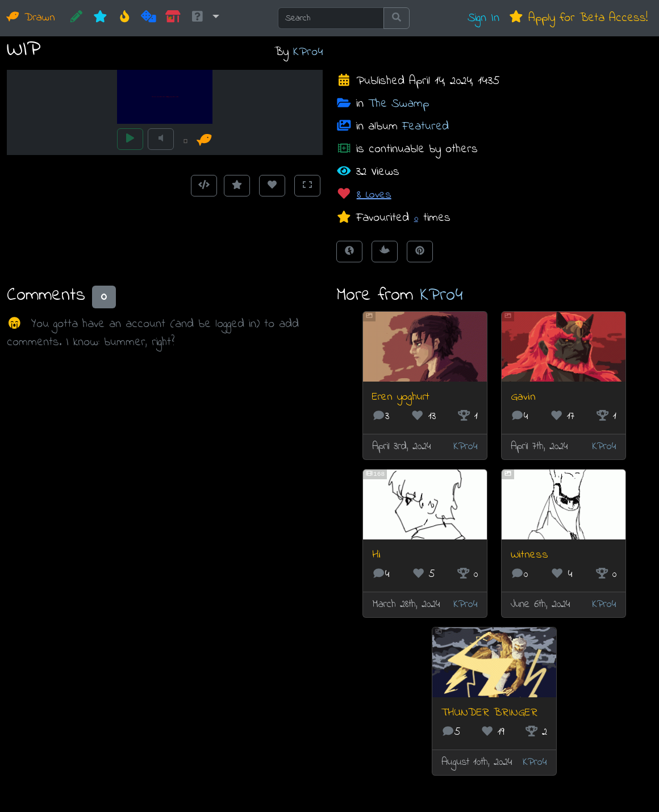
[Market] (173, 18)
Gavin (523, 397)
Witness (529, 555)
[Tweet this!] (385, 252)
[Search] (331, 18)
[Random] (149, 18)
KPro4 (308, 52)
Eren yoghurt (401, 397)
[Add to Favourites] (237, 186)
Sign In (483, 18)
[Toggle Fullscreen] (307, 186)
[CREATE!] (76, 18)
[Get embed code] (204, 186)
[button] (205, 18)
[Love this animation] (272, 186)
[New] (100, 18)
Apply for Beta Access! (578, 18)
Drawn (31, 18)
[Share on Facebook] (349, 252)
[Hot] (125, 18)
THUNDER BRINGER (489, 713)
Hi (376, 555)
